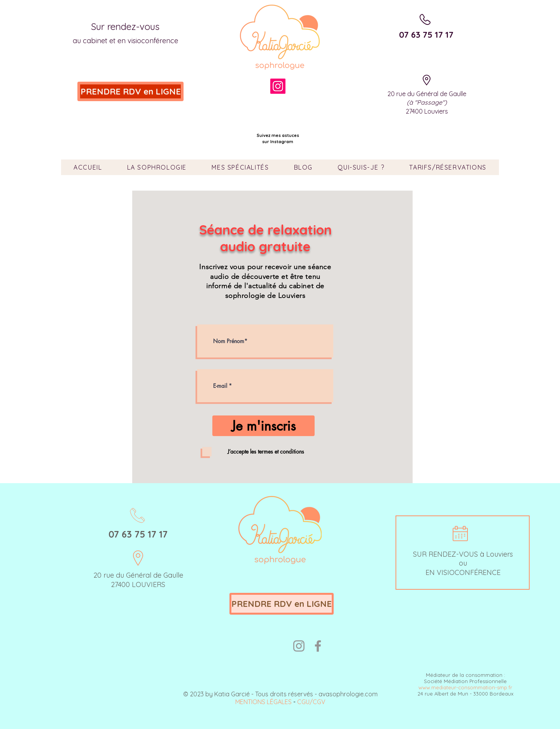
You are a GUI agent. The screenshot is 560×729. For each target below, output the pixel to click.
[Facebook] (318, 646)
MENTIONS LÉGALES (263, 702)
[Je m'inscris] (263, 426)
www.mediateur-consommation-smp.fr (465, 687)
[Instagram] (278, 86)
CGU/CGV (311, 702)
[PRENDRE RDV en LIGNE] (130, 91)
